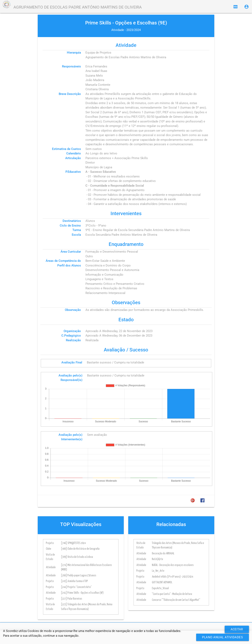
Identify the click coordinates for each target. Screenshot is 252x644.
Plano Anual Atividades (222, 637)
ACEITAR (237, 629)
